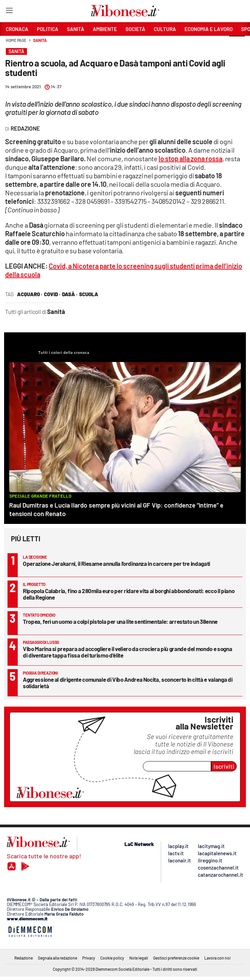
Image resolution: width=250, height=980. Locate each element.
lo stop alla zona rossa (190, 159)
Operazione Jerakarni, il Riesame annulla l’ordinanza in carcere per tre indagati (116, 563)
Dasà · (70, 294)
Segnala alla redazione (57, 958)
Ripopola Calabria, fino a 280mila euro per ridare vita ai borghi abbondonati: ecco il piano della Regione (129, 594)
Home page (16, 40)
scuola (89, 294)
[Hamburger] (9, 12)
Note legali (139, 958)
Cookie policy (112, 958)
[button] (237, 44)
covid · (52, 294)
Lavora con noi (217, 958)
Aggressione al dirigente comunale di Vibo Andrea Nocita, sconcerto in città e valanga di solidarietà (128, 683)
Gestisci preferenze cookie (176, 958)
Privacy (89, 958)
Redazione (24, 958)
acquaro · (30, 294)
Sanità (40, 40)
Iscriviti (224, 766)
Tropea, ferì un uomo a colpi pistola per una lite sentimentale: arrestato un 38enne (120, 621)
